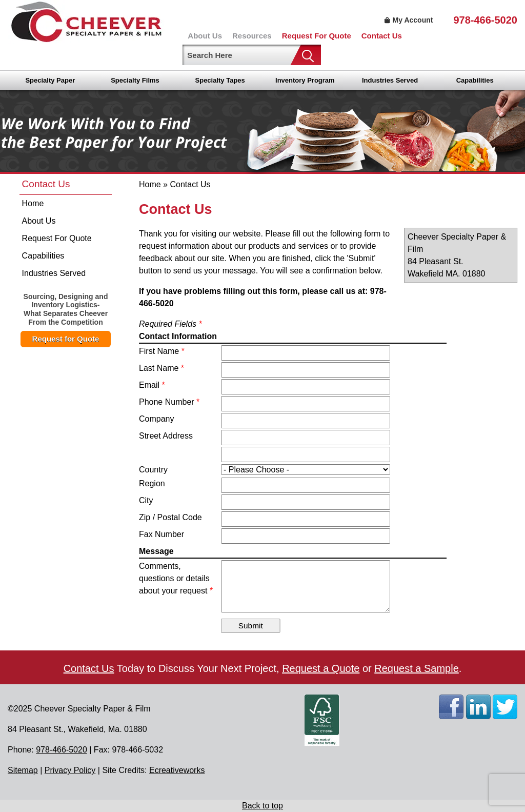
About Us (205, 36)
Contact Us (382, 36)
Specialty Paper (50, 80)
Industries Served (390, 80)
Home (33, 203)
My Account (408, 20)
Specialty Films (135, 80)
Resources (252, 36)
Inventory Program (305, 80)
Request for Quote (66, 339)
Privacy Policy (70, 770)
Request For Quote (317, 36)
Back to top (262, 806)
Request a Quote (321, 668)
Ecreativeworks (177, 770)
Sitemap (23, 770)
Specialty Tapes (220, 80)
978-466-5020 (485, 20)
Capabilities (475, 80)
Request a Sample (417, 668)
